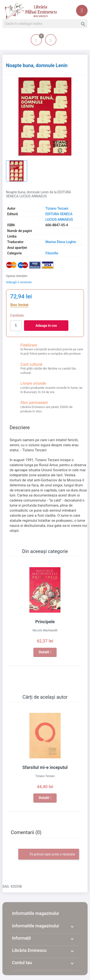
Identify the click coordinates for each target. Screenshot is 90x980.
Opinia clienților (17, 276)
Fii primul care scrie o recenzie (49, 854)
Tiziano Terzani (57, 208)
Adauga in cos (46, 326)
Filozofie (52, 253)
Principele (45, 622)
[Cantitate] (16, 326)
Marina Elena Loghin (61, 242)
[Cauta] (45, 24)
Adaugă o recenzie (19, 282)
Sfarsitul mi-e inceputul (45, 767)
